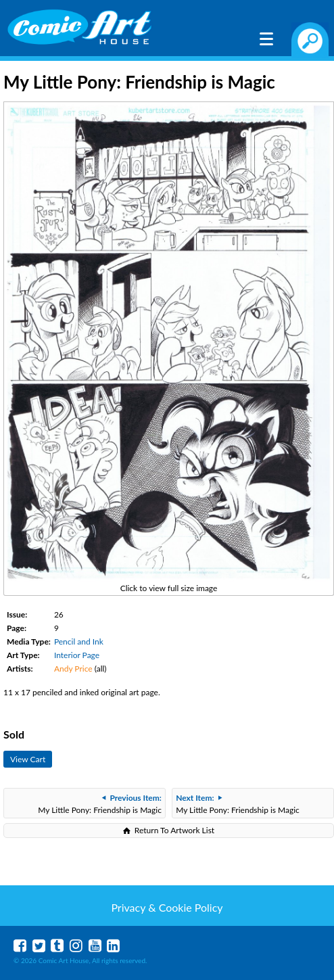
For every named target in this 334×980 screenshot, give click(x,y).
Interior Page (77, 655)
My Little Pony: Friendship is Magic (100, 804)
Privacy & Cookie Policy (167, 907)
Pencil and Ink (79, 641)
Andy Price (73, 669)
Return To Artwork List (174, 830)
